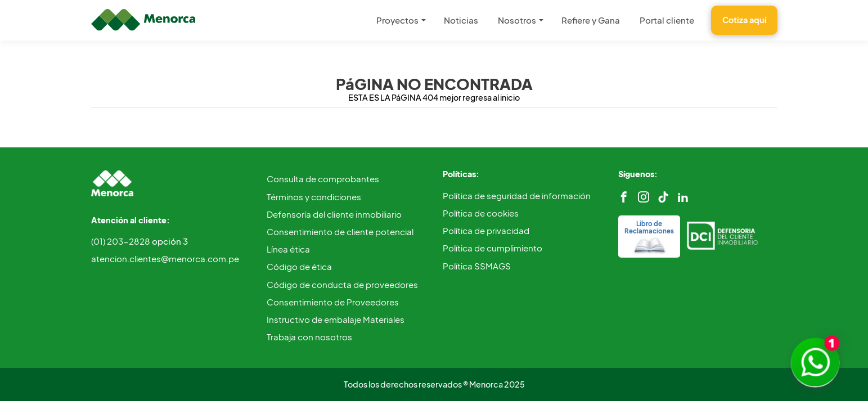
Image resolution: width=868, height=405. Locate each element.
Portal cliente (667, 20)
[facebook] (624, 197)
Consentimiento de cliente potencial (340, 231)
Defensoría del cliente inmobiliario (334, 214)
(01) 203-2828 (140, 241)
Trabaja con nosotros (309, 337)
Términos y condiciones (314, 197)
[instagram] (644, 197)
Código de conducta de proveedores (342, 284)
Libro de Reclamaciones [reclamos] (649, 236)
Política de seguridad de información (517, 195)
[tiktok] (663, 197)
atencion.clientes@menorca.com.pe (165, 258)
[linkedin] (683, 197)
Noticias (461, 20)
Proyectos (397, 20)
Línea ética (288, 249)
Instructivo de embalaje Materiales (336, 319)
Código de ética (299, 266)
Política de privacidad (486, 230)
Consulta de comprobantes (323, 179)
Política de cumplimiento (493, 248)
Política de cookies (481, 213)
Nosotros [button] (517, 20)
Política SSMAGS (477, 266)
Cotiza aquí (744, 20)
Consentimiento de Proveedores (333, 302)
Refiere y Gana (591, 20)
